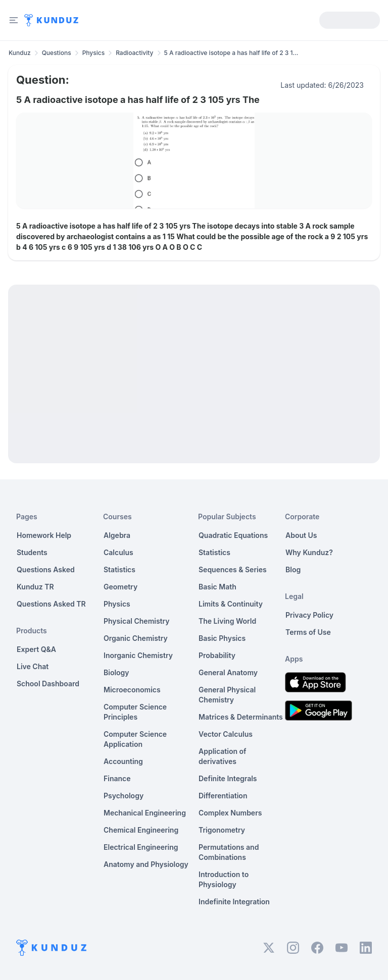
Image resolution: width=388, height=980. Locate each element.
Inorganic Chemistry (138, 655)
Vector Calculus (226, 734)
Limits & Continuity (231, 604)
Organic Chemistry (136, 638)
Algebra (117, 535)
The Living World (227, 621)
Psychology (124, 796)
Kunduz (20, 53)
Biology (116, 672)
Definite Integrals (228, 778)
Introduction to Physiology (224, 879)
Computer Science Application (135, 739)
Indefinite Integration (234, 902)
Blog (293, 569)
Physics (94, 53)
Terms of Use (308, 632)
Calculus (118, 552)
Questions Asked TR (51, 604)
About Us (301, 535)
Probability (217, 655)
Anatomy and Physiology (146, 864)
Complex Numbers (230, 813)
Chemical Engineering (141, 830)
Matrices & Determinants (241, 717)
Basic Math (217, 587)
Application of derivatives (223, 756)
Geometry (120, 587)
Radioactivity (134, 53)
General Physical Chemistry (227, 695)
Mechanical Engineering (145, 813)
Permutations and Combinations (229, 852)
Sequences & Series (233, 569)
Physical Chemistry (137, 621)
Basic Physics (222, 638)
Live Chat (33, 666)
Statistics (119, 569)
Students (32, 552)
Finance (117, 778)
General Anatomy (228, 672)
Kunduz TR (35, 587)
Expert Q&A (36, 649)
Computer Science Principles (135, 712)
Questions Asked (46, 569)
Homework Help (44, 535)
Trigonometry (222, 830)
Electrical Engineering (141, 847)
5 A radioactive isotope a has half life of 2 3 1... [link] (231, 53)
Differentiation (223, 796)
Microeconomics (132, 690)
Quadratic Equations (233, 535)
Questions (57, 53)
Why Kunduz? (309, 552)
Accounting (123, 761)
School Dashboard (48, 684)
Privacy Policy (309, 615)
